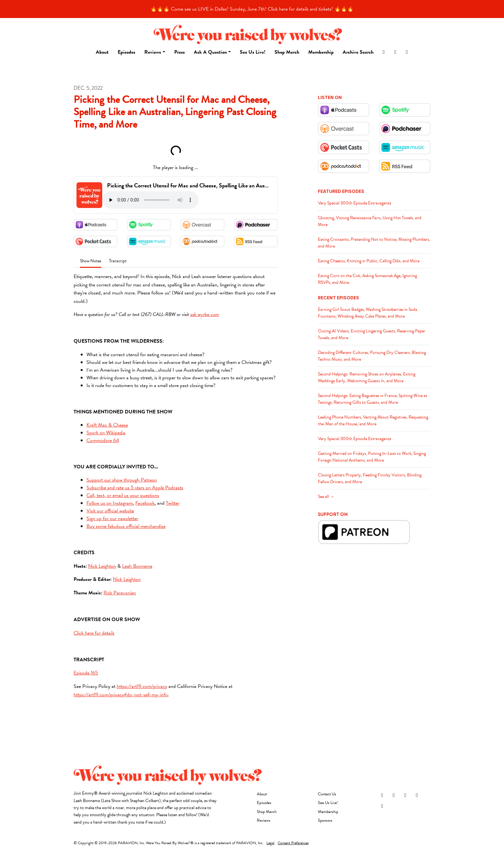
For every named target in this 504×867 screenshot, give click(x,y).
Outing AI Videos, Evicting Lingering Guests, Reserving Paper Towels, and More (372, 334)
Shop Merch (287, 52)
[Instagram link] (384, 52)
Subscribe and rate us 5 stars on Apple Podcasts (135, 488)
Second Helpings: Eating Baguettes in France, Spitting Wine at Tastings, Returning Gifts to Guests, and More (373, 399)
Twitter (173, 503)
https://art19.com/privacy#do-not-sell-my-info (121, 695)
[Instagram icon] (382, 795)
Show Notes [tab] (91, 261)
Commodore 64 (103, 440)
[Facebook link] (395, 52)
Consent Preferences (293, 843)
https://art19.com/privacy (142, 686)
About (102, 52)
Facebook (145, 503)
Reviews (153, 52)
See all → (326, 497)
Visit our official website (110, 511)
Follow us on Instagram (110, 503)
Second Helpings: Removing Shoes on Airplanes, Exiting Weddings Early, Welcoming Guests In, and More (367, 377)
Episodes (126, 52)
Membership (321, 52)
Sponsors (325, 820)
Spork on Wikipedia (106, 433)
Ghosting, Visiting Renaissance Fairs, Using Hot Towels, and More (370, 221)
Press (180, 52)
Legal (270, 843)
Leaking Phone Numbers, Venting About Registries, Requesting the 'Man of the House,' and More (373, 420)
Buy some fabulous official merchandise (126, 526)
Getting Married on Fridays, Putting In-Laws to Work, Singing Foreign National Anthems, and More (372, 457)
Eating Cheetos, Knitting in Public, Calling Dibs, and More (369, 261)
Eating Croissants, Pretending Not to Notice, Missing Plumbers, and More (374, 243)
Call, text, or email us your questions (123, 495)
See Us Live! (253, 52)
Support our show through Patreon (122, 480)
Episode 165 (86, 673)
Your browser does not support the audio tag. (150, 200)
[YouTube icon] (417, 795)
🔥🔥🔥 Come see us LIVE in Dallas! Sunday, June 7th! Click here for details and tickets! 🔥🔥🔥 (252, 9)
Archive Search (358, 52)
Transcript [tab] (118, 261)
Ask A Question (210, 52)
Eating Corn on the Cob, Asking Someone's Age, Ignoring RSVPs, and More (367, 279)
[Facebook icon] (394, 795)
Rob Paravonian (120, 593)
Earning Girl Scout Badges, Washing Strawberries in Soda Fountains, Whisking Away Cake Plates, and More (368, 313)
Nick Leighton (102, 566)
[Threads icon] (405, 795)
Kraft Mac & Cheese (107, 425)
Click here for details (94, 633)
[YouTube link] (407, 52)
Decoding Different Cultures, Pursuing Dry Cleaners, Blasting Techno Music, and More (372, 356)
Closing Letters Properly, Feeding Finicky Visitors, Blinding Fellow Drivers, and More (370, 478)
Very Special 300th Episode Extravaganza (355, 203)
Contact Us (327, 794)
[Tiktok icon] (382, 806)
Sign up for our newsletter (112, 519)
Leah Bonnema (137, 566)
